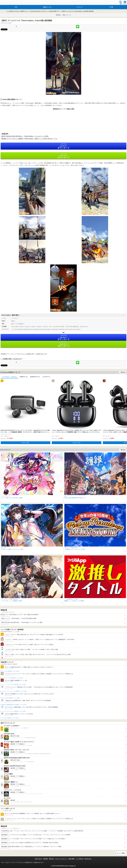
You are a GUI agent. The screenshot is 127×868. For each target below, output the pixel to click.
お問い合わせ (38, 859)
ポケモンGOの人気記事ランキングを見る (11, 698)
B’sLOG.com (88, 859)
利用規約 (46, 859)
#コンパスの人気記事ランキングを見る (10, 671)
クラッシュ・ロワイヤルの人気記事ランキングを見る (14, 685)
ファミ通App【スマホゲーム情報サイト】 (17, 11)
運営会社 (52, 859)
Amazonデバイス (35, 377)
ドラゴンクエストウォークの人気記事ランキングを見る (14, 691)
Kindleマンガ (24, 377)
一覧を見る (123, 372)
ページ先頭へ (122, 853)
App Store (64, 146)
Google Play (64, 156)
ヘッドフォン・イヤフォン (10, 377)
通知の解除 (72, 859)
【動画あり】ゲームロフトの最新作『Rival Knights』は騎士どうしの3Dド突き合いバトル (29, 139)
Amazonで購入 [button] (26, 443)
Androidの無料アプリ (54, 11)
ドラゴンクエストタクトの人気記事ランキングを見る (14, 711)
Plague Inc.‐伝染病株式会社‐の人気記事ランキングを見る (14, 705)
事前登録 (58, 15)
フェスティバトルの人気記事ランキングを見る (12, 678)
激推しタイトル (67, 15)
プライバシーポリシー (61, 859)
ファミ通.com (79, 859)
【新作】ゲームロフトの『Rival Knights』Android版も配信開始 (78, 11)
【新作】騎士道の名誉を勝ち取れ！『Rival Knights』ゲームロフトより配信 (25, 136)
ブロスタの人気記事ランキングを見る (10, 718)
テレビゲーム (46, 377)
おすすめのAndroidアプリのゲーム (38, 11)
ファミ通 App (7, 3)
